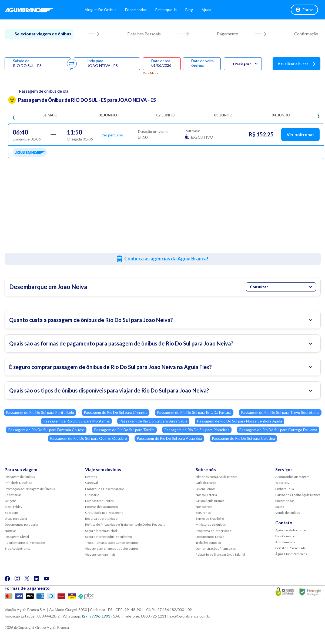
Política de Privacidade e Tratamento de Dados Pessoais (125, 524)
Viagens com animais (100, 554)
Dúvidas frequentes (99, 501)
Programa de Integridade (214, 531)
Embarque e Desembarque (105, 489)
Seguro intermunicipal (101, 531)
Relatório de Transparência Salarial (220, 554)
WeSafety (282, 483)
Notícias (11, 531)
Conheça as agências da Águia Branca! (166, 259)
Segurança (203, 513)
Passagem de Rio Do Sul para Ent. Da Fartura (194, 412)
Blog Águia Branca (18, 549)
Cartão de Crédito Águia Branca (298, 495)
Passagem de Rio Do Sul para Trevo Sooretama (280, 412)
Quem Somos (206, 489)
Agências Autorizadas (291, 530)
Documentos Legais (210, 537)
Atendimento (285, 542)
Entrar (304, 11)
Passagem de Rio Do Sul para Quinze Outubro (88, 438)
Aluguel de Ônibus (106, 11)
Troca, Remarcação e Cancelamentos (112, 543)
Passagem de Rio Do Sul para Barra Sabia (153, 421)
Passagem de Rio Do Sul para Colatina (243, 438)
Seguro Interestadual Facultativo (108, 537)
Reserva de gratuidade (101, 519)
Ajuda (212, 11)
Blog (194, 11)
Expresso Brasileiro (210, 519)
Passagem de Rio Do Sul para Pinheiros (197, 430)
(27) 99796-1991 (96, 616)
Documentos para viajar (22, 524)
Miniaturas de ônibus (211, 524)
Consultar (281, 287)
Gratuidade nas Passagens (104, 513)
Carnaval (91, 483)
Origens (11, 501)
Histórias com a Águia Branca (217, 477)
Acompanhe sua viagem (292, 477)
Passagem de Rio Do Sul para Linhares (115, 412)
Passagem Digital (17, 537)
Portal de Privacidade (291, 548)
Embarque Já (171, 11)
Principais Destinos (18, 483)
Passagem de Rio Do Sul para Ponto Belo (40, 412)
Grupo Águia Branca (210, 501)
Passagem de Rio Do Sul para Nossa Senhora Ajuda (239, 421)
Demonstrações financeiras (216, 549)
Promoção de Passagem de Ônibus (30, 489)
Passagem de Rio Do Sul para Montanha (76, 421)
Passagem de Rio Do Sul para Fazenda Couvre (46, 430)
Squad (280, 507)
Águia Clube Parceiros (291, 554)
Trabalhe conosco (208, 543)
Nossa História (206, 495)
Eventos (91, 477)
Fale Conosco (285, 536)
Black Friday (13, 507)
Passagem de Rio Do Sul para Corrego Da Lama (278, 430)
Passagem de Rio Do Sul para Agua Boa (169, 438)
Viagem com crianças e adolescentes (112, 549)
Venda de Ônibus (288, 513)
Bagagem (11, 513)
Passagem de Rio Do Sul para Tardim (124, 430)
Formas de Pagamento (101, 507)
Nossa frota (204, 507)
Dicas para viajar (16, 519)
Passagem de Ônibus (20, 477)
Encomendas (141, 11)
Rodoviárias (13, 495)
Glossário (92, 495)
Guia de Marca (206, 483)
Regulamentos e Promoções (25, 543)
